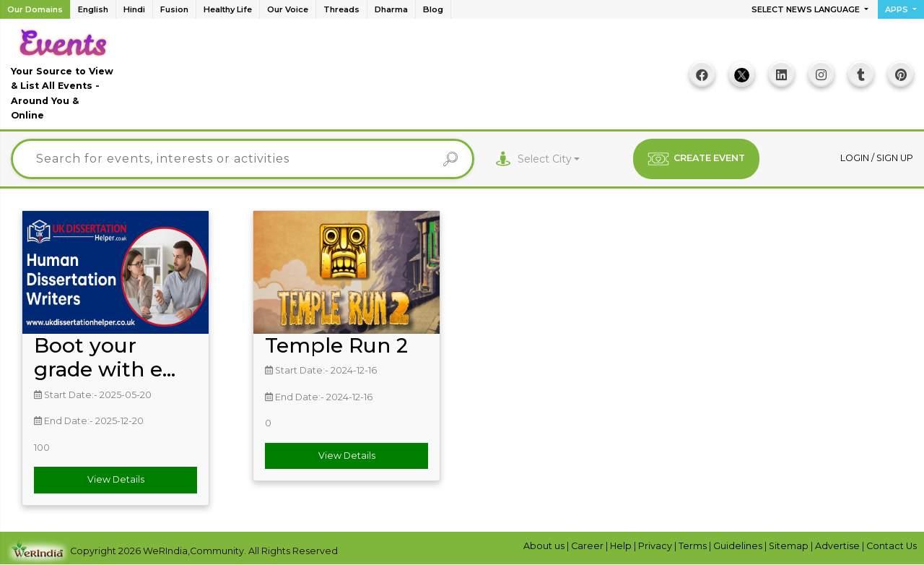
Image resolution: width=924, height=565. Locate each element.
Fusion (174, 9)
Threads (341, 9)
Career (588, 546)
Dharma (391, 9)
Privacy (656, 546)
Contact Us (892, 546)
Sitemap (790, 546)
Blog (433, 9)
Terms (694, 546)
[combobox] (549, 159)
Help (622, 546)
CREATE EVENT (696, 159)
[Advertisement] (398, 79)
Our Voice (288, 9)
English (93, 9)
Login (856, 158)
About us (545, 546)
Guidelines (739, 546)
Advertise (838, 546)
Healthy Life (228, 9)
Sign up (895, 158)
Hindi (134, 9)
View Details (116, 479)
